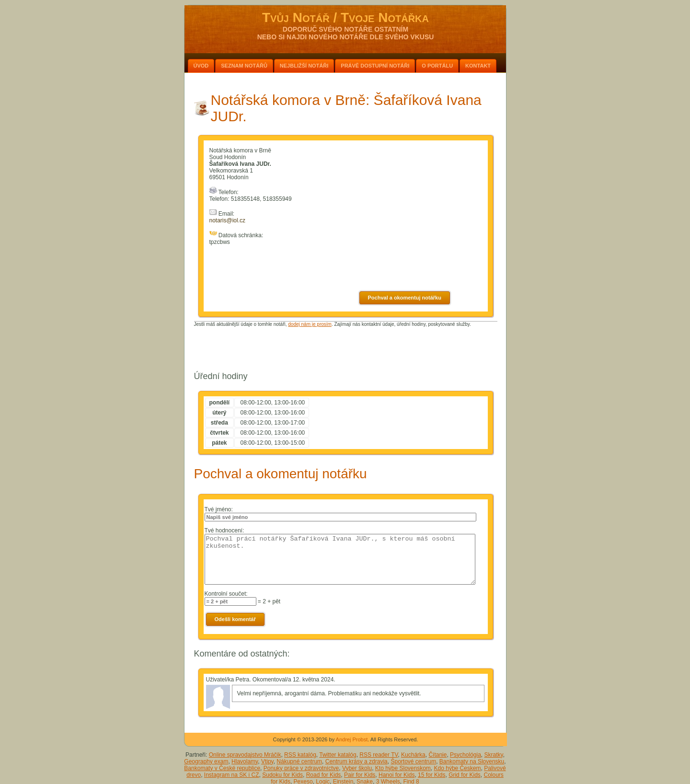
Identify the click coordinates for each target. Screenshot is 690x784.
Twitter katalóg (338, 755)
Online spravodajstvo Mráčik (245, 755)
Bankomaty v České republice (222, 768)
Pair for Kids (360, 775)
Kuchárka (413, 755)
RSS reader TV (379, 755)
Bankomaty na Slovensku (472, 761)
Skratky (494, 755)
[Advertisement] (345, 348)
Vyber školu (357, 768)
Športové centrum (413, 761)
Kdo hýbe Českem (458, 768)
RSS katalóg (300, 755)
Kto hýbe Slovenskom (403, 768)
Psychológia (466, 755)
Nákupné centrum (299, 761)
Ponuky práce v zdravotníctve (301, 768)
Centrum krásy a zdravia (356, 761)
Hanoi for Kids (397, 775)
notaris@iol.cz (228, 220)
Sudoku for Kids (282, 775)
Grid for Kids (465, 775)
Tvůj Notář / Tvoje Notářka (345, 17)
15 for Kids (431, 775)
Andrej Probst (352, 739)
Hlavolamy (245, 761)
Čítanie (437, 755)
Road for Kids (324, 775)
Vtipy (267, 761)
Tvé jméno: (219, 509)
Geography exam (206, 761)
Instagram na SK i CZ (232, 775)
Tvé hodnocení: (224, 530)
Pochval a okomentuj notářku (405, 298)
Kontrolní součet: (226, 594)
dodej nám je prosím (310, 324)
